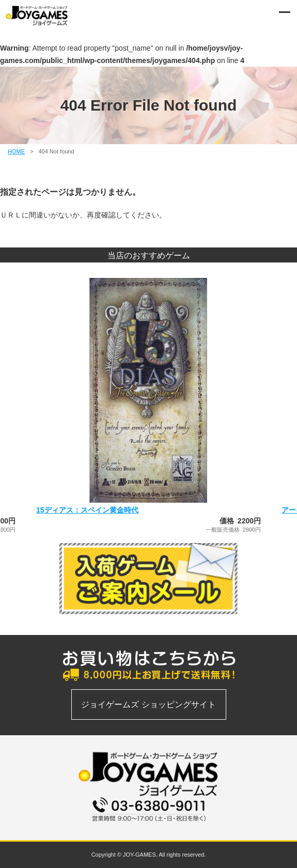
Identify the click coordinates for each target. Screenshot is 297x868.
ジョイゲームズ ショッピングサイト (148, 704)
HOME (16, 151)
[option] (148, 405)
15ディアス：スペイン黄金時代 (87, 510)
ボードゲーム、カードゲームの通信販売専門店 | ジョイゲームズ (37, 16)
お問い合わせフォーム (148, 827)
